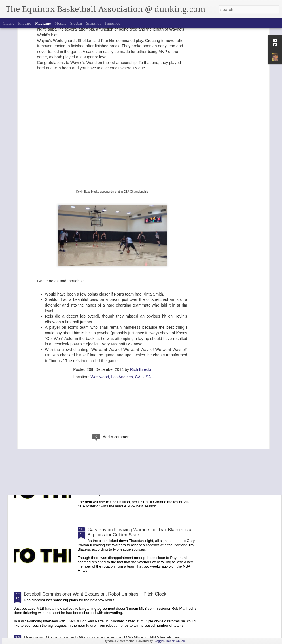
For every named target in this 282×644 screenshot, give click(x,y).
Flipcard (25, 23)
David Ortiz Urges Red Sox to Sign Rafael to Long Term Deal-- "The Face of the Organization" (138, 404)
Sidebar (76, 23)
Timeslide (113, 23)
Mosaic (61, 23)
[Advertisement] (112, 354)
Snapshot (93, 23)
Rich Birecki (141, 310)
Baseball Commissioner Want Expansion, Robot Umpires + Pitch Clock (95, 594)
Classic (9, 23)
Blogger (159, 641)
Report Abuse (175, 641)
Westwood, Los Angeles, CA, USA (121, 317)
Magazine (43, 23)
